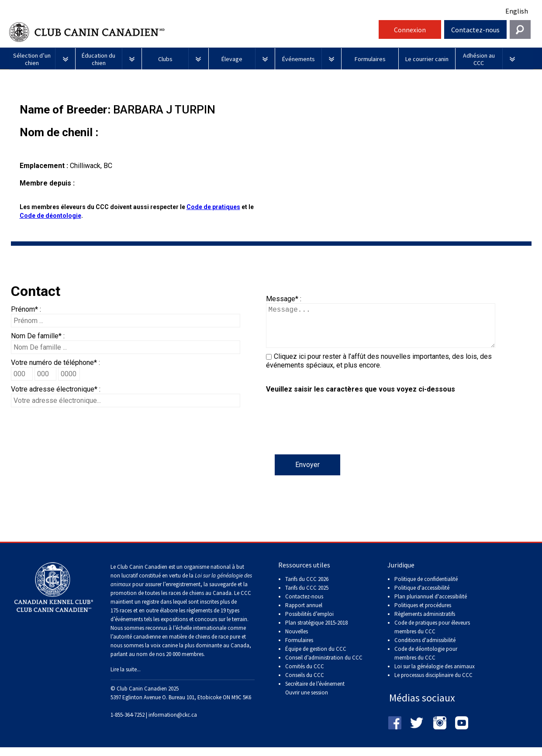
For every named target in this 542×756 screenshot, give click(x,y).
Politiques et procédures (423, 614)
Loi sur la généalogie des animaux (435, 675)
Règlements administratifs (425, 623)
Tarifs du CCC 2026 (307, 588)
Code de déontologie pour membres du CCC (426, 662)
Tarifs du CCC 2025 (307, 596)
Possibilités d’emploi (309, 623)
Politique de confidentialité (426, 588)
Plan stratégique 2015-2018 (316, 631)
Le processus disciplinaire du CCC (433, 684)
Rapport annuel (304, 614)
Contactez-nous (475, 30)
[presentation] (332, 437)
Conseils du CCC (305, 684)
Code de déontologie (50, 216)
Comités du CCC (305, 675)
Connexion (410, 30)
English (517, 11)
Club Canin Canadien (193, 32)
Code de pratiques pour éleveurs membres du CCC (432, 636)
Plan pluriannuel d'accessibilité (431, 605)
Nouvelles (297, 640)
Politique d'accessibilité (422, 596)
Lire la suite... (126, 678)
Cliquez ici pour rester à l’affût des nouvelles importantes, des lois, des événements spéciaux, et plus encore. (379, 369)
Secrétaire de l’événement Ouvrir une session (315, 697)
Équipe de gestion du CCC (316, 658)
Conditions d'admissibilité (425, 649)
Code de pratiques (213, 207)
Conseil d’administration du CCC (324, 666)
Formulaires (299, 649)
